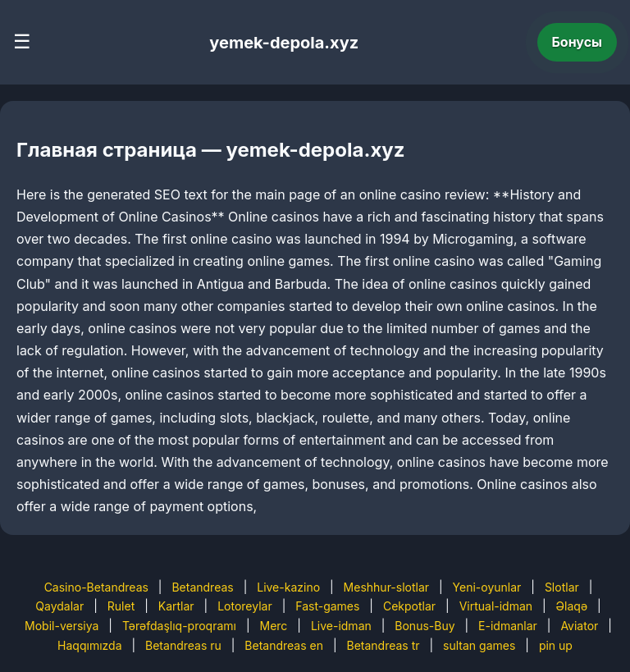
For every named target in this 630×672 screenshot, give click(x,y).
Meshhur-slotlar (386, 587)
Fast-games (327, 606)
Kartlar (176, 606)
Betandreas (202, 587)
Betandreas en (284, 645)
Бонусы (577, 42)
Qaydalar (59, 606)
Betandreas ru (183, 645)
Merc (274, 626)
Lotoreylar (245, 606)
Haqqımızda (89, 645)
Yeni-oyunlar (487, 587)
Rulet (121, 606)
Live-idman (341, 626)
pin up (556, 645)
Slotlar (562, 587)
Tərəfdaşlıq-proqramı (179, 626)
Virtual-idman (496, 606)
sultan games (479, 645)
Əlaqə (572, 606)
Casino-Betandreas (96, 587)
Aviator (579, 626)
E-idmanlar (508, 626)
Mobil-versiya (62, 626)
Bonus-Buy (425, 626)
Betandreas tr (383, 645)
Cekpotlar (409, 606)
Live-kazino (288, 587)
